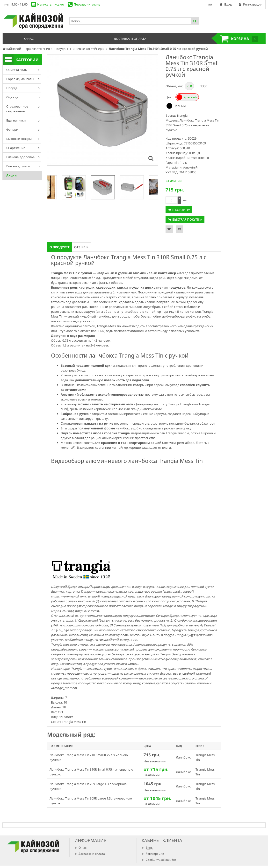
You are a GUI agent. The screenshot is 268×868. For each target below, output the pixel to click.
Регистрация (153, 854)
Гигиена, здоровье (20, 157)
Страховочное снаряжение (17, 109)
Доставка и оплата (90, 854)
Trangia (182, 115)
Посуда (12, 88)
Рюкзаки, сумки (18, 166)
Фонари (12, 129)
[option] (103, 187)
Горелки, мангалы (20, 79)
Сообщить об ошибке (159, 860)
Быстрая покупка (187, 219)
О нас (80, 848)
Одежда (12, 97)
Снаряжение (16, 148)
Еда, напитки (16, 120)
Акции (11, 175)
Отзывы (81, 247)
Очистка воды (17, 70)
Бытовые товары (19, 139)
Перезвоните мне (87, 4)
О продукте (60, 247)
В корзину (181, 210)
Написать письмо (51, 4)
